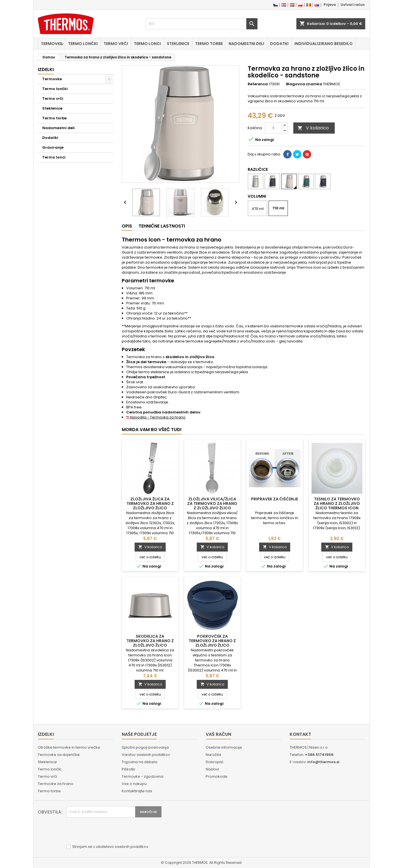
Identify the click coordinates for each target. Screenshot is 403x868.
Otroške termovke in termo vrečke (69, 747)
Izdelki (46, 69)
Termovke (51, 44)
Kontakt (300, 734)
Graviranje (53, 147)
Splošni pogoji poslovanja (145, 747)
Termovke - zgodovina (143, 776)
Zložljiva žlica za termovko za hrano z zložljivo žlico (150, 503)
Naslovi (212, 769)
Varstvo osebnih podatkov (146, 755)
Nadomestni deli (246, 44)
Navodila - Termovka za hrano (156, 417)
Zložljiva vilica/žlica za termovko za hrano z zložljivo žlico (212, 503)
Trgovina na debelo (140, 762)
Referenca (258, 84)
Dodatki (279, 44)
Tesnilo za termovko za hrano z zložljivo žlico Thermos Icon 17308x (337, 506)
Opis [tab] (127, 226)
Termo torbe (209, 44)
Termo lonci (147, 44)
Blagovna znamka (304, 84)
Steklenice (178, 44)
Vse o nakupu (134, 784)
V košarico (313, 128)
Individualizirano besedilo (324, 44)
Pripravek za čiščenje (275, 499)
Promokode (217, 776)
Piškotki (128, 769)
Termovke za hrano (56, 784)
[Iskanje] (201, 24)
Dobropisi (215, 762)
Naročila (213, 755)
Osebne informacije (224, 747)
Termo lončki (83, 44)
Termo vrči (116, 44)
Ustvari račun (353, 5)
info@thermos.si (323, 762)
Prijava (330, 5)
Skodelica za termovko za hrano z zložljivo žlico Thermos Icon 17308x (150, 643)
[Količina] (273, 128)
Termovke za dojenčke (59, 755)
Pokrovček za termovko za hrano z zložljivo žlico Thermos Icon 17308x (212, 643)
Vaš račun (218, 734)
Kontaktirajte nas (137, 791)
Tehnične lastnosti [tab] (162, 226)
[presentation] (109, 831)
